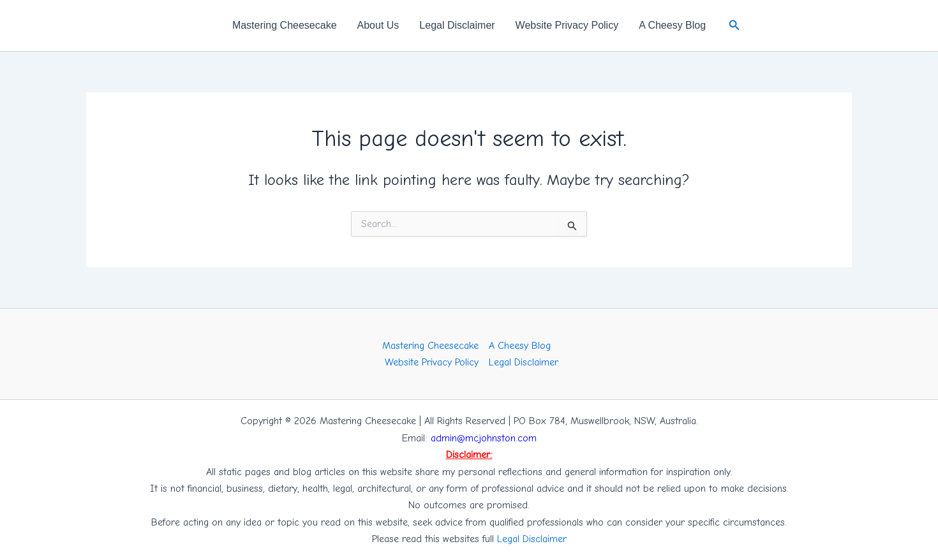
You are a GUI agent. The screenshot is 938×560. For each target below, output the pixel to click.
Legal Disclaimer (457, 25)
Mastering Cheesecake (285, 25)
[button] (734, 26)
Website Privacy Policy (567, 25)
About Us (378, 25)
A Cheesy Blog (672, 25)
